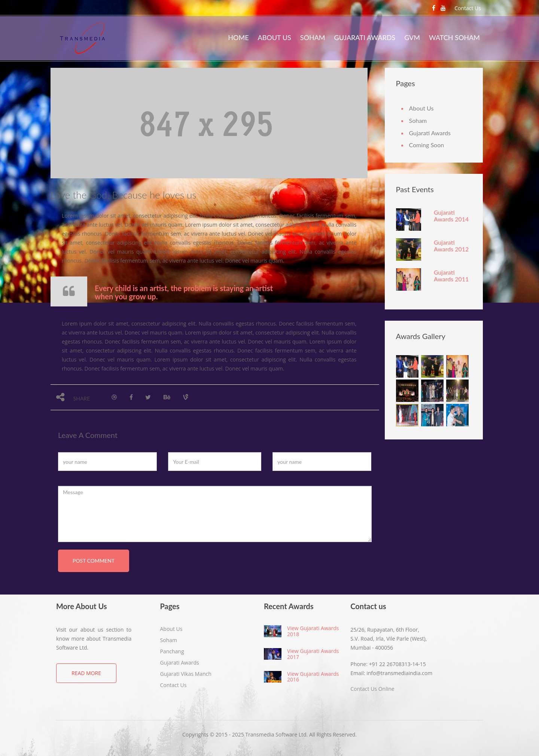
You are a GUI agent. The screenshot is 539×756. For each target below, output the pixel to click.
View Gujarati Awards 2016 (313, 677)
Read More (86, 673)
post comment (94, 561)
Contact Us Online (372, 689)
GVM (412, 37)
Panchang (172, 651)
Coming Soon (427, 145)
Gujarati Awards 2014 (451, 216)
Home (238, 37)
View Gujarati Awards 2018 (313, 631)
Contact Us (468, 8)
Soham (313, 37)
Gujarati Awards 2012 (451, 246)
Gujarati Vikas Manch (186, 674)
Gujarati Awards (365, 37)
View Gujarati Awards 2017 (313, 654)
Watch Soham (454, 37)
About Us (275, 37)
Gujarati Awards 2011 (451, 276)
